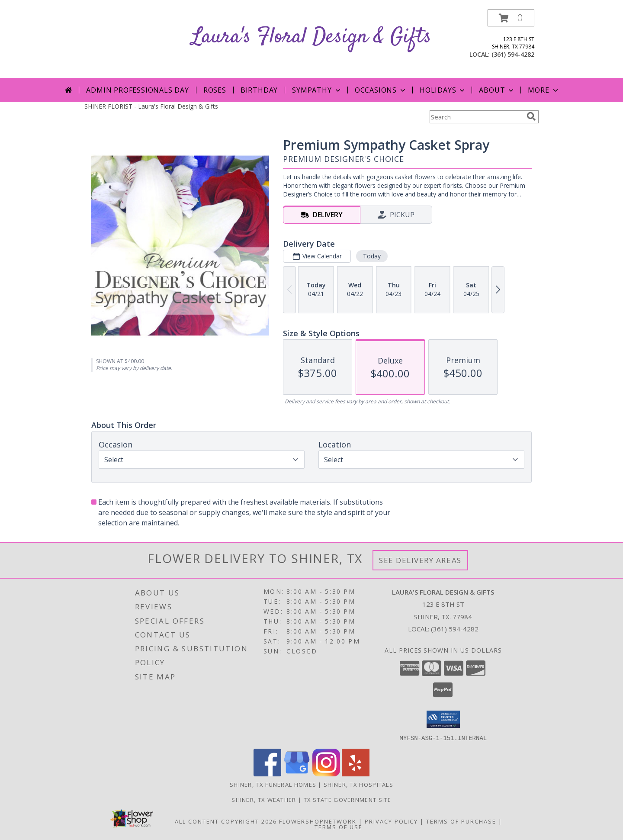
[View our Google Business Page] (297, 774)
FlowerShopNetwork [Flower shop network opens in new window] (318, 821)
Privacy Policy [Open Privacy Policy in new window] (391, 821)
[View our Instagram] (326, 774)
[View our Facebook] (267, 774)
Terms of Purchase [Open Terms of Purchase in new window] (461, 821)
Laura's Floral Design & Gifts (311, 37)
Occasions (381, 90)
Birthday (259, 90)
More (544, 90)
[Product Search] (476, 117)
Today (372, 256)
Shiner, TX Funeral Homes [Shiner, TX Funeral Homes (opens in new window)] (273, 784)
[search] (531, 116)
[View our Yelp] (356, 774)
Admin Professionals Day (137, 90)
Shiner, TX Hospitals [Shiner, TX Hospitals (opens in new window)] (358, 784)
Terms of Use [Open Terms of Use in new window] (339, 827)
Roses (215, 90)
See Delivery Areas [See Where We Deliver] (420, 560)
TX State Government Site (348, 799)
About (497, 90)
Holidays (443, 90)
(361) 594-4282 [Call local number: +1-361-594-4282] (513, 54)
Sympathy (317, 90)
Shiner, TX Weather (264, 799)
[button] (511, 18)
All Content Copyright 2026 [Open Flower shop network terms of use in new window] (226, 821)
